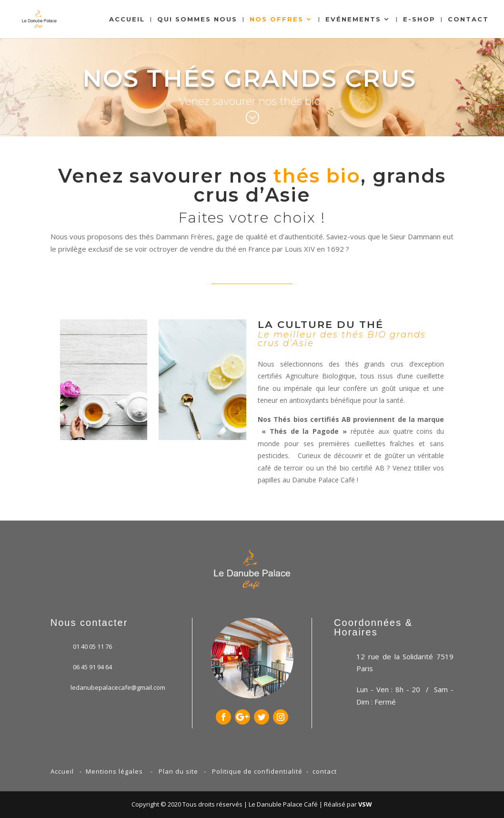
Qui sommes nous (197, 19)
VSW (365, 804)
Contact (468, 19)
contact (325, 771)
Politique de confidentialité (257, 771)
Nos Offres (277, 19)
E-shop (419, 19)
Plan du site (178, 771)
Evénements (353, 19)
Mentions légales (114, 771)
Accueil (127, 19)
